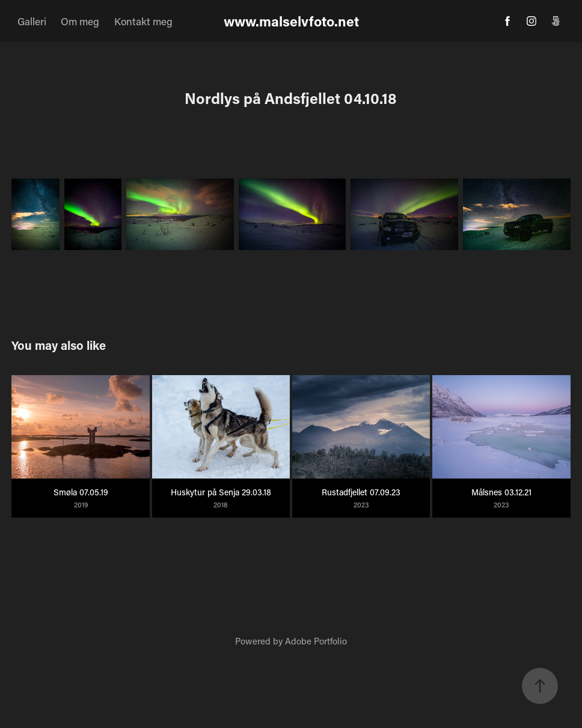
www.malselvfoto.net (291, 21)
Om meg (80, 21)
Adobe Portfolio (316, 641)
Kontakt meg (143, 21)
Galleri (32, 21)
